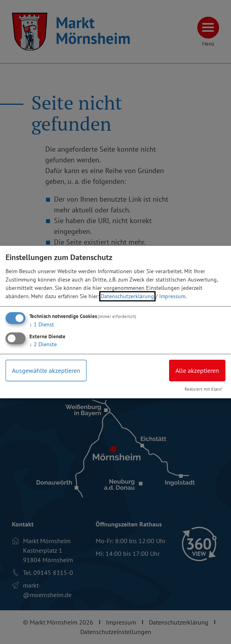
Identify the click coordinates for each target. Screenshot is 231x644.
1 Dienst (42, 324)
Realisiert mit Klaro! (203, 389)
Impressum (172, 296)
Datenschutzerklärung (127, 296)
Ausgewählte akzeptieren (46, 370)
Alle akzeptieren (197, 370)
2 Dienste (43, 344)
